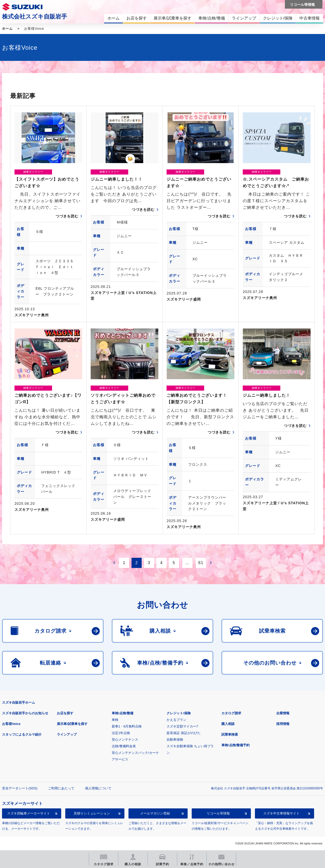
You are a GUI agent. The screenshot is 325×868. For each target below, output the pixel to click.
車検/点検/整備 (123, 713)
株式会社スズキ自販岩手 (35, 16)
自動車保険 (175, 740)
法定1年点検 (121, 733)
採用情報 (283, 724)
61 (201, 563)
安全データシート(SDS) (20, 788)
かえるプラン (176, 720)
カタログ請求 (231, 713)
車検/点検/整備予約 (235, 745)
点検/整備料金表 (124, 746)
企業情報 (283, 713)
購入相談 (228, 724)
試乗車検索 (230, 734)
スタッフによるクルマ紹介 (22, 734)
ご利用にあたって (61, 788)
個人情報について (98, 788)
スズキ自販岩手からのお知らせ (25, 713)
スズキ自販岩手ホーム (19, 702)
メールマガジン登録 (155, 813)
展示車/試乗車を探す (72, 724)
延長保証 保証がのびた (184, 733)
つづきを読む (67, 216)
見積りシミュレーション (92, 813)
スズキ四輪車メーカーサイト (29, 813)
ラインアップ (67, 734)
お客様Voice (11, 724)
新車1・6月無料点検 (127, 726)
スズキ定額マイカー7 (182, 726)
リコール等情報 (218, 813)
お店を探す (65, 713)
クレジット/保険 (179, 713)
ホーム (7, 29)
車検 (115, 720)
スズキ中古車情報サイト (281, 813)
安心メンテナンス (125, 740)
